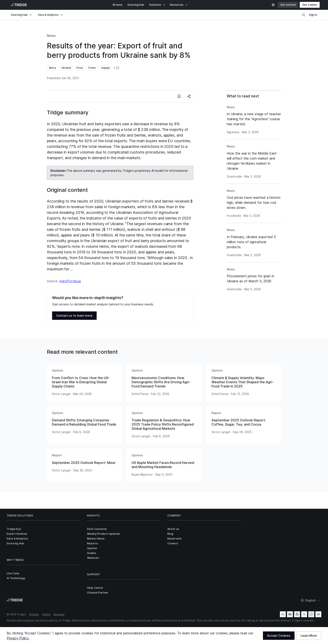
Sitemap (59, 614)
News (51, 36)
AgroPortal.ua (70, 281)
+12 (116, 68)
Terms (46, 614)
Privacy (34, 614)
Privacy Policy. (18, 638)
